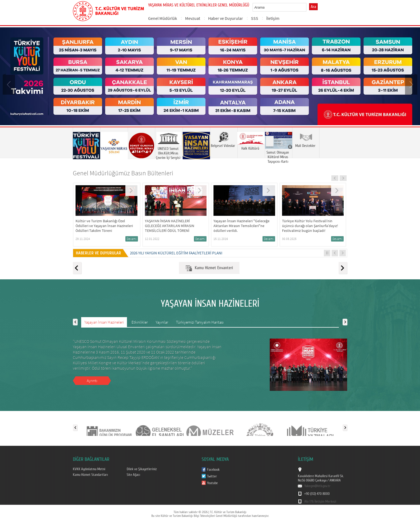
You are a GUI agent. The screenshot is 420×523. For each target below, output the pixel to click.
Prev (9, 84)
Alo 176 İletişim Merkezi (320, 502)
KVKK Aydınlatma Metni (89, 469)
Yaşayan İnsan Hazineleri (104, 322)
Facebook (213, 470)
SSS (255, 18)
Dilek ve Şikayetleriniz (142, 469)
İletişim (273, 18)
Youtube (212, 483)
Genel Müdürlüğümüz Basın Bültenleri (123, 173)
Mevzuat (193, 18)
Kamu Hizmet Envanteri (209, 268)
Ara (313, 7)
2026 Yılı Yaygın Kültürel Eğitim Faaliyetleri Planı (176, 253)
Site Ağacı (133, 475)
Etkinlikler (140, 322)
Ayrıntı (92, 381)
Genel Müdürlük (163, 18)
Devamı (132, 239)
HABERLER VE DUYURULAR (100, 253)
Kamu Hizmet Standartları (90, 475)
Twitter (212, 476)
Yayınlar (162, 322)
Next (411, 84)
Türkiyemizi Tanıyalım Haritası (200, 322)
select (308, 7)
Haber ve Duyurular (226, 18)
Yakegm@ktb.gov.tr (317, 486)
